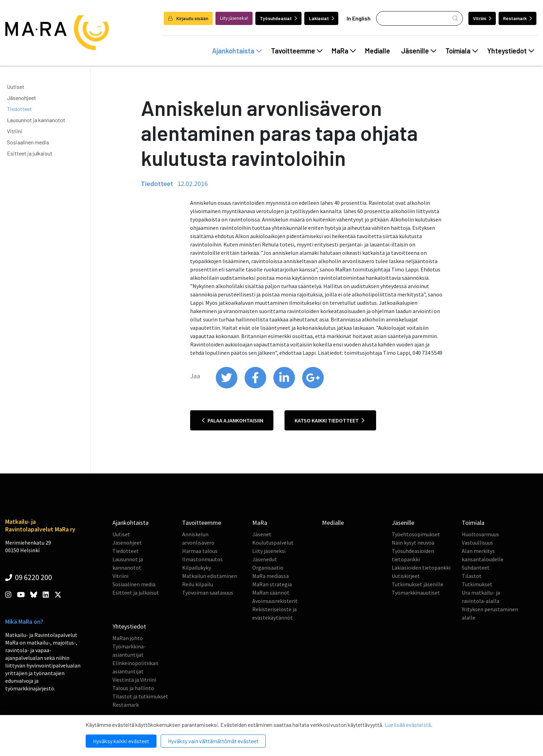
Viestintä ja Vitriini (134, 680)
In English (359, 18)
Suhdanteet (476, 568)
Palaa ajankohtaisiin (233, 420)
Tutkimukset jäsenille (418, 584)
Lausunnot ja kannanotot (36, 120)
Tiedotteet (19, 109)
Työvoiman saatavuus (208, 593)
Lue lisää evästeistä (408, 725)
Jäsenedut (265, 559)
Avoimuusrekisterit (275, 601)
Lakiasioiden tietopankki (421, 568)
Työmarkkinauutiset (416, 593)
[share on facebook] (256, 387)
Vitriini (482, 18)
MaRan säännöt (271, 593)
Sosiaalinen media (28, 142)
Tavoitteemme (297, 51)
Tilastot (472, 576)
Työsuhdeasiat (278, 18)
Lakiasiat (321, 18)
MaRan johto (128, 638)
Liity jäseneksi (269, 551)
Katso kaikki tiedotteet (329, 420)
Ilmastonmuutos (202, 559)
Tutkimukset (477, 584)
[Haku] (419, 18)
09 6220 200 (29, 577)
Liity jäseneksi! (234, 18)
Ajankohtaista (237, 51)
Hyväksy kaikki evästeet (121, 741)
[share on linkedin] (285, 387)
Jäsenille (419, 51)
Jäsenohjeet (22, 98)
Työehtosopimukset (416, 534)
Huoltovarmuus (480, 534)
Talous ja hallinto (133, 688)
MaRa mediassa (270, 576)
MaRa (344, 51)
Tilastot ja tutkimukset (140, 696)
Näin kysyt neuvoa (413, 543)
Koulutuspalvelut (273, 543)
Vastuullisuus (477, 543)
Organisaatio (268, 568)
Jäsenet (262, 534)
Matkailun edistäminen (210, 576)
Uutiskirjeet (406, 576)
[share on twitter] (227, 387)
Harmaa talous (200, 551)
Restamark (517, 18)
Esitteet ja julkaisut (30, 153)
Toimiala (462, 51)
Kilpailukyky (197, 568)
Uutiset (16, 87)
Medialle (377, 51)
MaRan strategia (272, 584)
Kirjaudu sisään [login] (188, 18)
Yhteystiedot (511, 51)
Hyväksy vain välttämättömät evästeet (213, 741)
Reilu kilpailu (198, 584)
